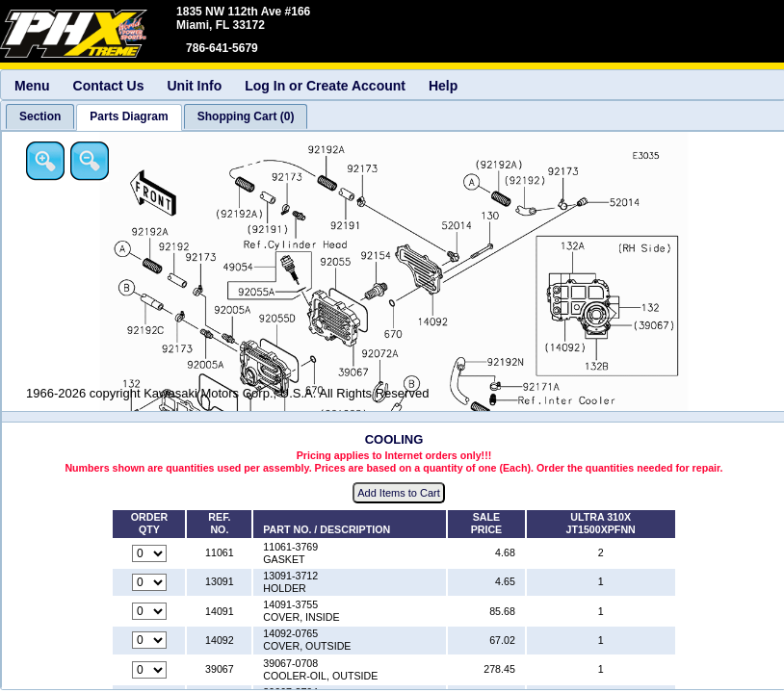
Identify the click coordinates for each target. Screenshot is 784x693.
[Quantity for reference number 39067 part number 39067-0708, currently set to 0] (149, 670)
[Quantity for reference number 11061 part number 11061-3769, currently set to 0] (149, 553)
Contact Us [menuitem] (109, 86)
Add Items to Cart (399, 493)
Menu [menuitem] (32, 86)
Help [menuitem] (443, 86)
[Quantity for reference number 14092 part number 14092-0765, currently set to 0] (149, 640)
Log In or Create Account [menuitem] (325, 86)
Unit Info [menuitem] (194, 86)
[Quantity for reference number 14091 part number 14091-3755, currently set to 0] (149, 611)
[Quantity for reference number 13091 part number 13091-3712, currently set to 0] (149, 582)
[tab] (40, 116)
